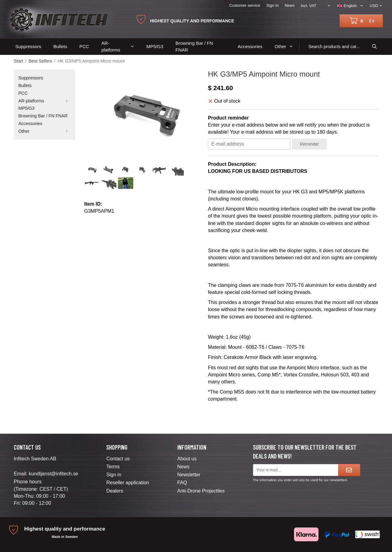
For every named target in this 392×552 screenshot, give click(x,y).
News (290, 5)
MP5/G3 (155, 46)
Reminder (309, 144)
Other (284, 46)
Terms (113, 467)
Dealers (115, 491)
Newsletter (189, 475)
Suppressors (28, 46)
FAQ (182, 483)
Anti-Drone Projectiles (201, 491)
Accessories (250, 46)
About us (187, 459)
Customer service (245, 5)
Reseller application (128, 483)
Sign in (273, 5)
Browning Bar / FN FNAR (194, 46)
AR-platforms (118, 46)
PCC (84, 46)
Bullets (60, 46)
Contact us (118, 459)
